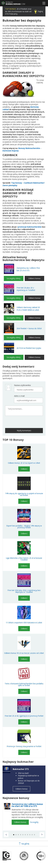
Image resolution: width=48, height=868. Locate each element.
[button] (6, 835)
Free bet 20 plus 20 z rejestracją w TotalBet (26, 289)
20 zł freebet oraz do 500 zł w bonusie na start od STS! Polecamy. (18, 11)
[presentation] (18, 422)
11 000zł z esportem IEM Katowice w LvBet (24, 623)
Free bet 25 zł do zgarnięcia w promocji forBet (24, 716)
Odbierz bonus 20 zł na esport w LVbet (24, 463)
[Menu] (44, 3)
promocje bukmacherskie (30, 227)
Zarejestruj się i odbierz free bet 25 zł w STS (28, 269)
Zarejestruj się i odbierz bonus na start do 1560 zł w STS (27, 805)
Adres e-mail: (19, 396)
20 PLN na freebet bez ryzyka (29, 348)
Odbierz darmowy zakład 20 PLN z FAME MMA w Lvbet (28, 309)
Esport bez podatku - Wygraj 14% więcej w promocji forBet (24, 527)
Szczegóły (34, 822)
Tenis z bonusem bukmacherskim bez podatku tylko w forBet (24, 684)
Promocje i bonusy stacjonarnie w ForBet (24, 746)
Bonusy (15, 3)
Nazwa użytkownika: (23, 385)
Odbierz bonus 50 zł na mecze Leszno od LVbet (24, 653)
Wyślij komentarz (24, 430)
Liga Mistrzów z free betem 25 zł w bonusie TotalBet (24, 559)
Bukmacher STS (21, 769)
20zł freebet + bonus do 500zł (29, 328)
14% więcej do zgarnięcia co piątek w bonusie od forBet (24, 494)
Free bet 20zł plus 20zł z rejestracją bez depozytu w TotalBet (24, 591)
